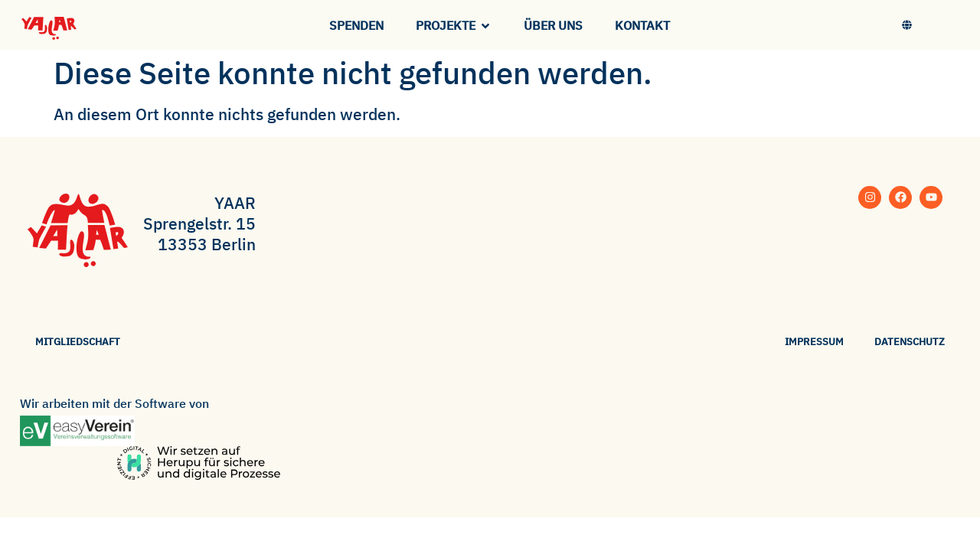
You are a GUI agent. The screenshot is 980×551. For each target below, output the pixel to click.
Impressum (814, 342)
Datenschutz (910, 342)
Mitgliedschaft (78, 342)
